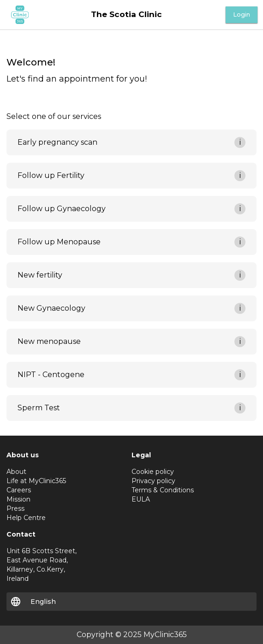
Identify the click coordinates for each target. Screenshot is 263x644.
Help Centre (26, 518)
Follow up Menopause (59, 242)
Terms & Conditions (163, 490)
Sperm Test (39, 408)
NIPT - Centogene (51, 375)
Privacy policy (153, 481)
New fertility (40, 275)
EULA (141, 499)
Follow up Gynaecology (62, 209)
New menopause (49, 341)
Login (242, 15)
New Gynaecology (51, 308)
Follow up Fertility (51, 175)
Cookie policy (153, 472)
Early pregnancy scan (57, 142)
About (16, 472)
